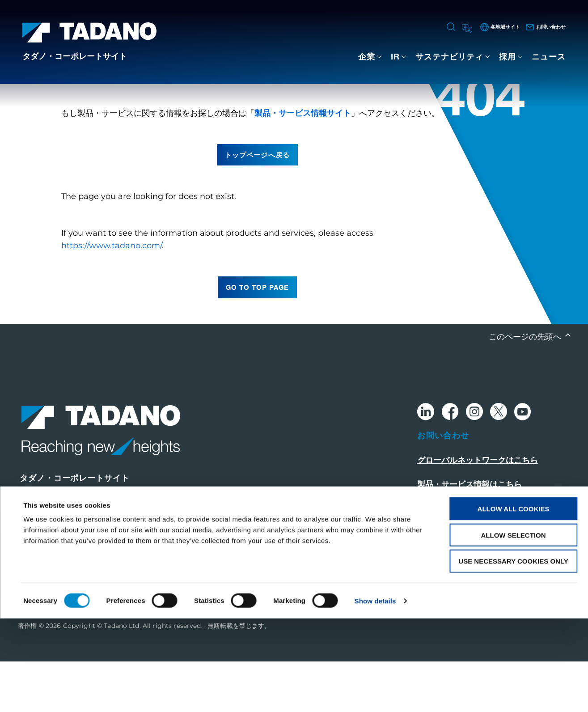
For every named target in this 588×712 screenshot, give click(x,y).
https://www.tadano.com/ (112, 296)
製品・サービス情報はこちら (470, 535)
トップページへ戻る (257, 205)
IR (395, 56)
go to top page (258, 338)
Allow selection (514, 629)
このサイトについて (453, 559)
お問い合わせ (443, 486)
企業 (367, 56)
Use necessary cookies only (513, 655)
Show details (375, 694)
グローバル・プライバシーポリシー (482, 578)
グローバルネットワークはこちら (478, 511)
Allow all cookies (514, 602)
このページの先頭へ (526, 387)
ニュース (549, 56)
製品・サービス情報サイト (303, 163)
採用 (508, 56)
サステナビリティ (449, 56)
